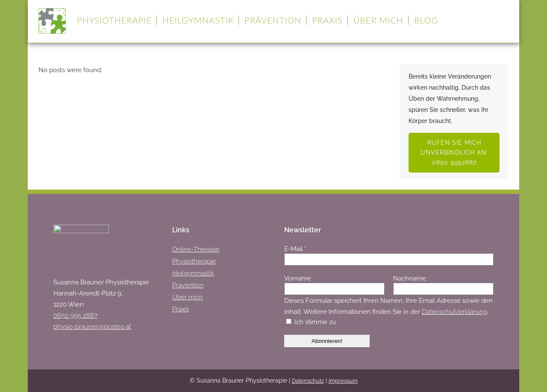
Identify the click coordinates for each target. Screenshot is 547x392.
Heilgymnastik (193, 273)
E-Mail (295, 249)
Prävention (188, 285)
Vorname (298, 278)
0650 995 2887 (75, 316)
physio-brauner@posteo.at (92, 327)
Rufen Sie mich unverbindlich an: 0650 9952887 (454, 152)
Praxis (181, 309)
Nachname (410, 278)
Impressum (343, 381)
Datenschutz (308, 381)
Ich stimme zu (311, 322)
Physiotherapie (194, 261)
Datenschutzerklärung (454, 312)
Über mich (188, 297)
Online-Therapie (196, 249)
